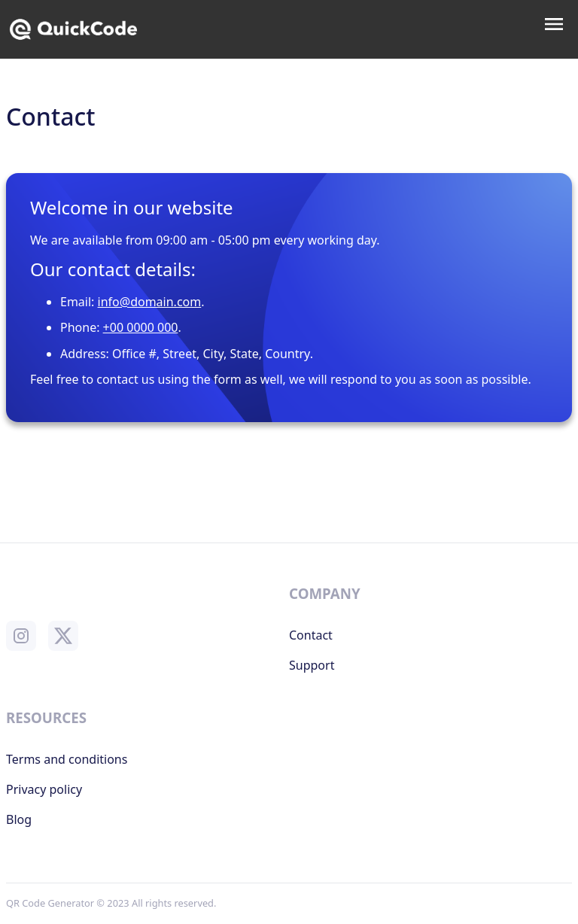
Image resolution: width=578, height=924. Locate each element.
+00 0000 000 (141, 327)
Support (312, 665)
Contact (311, 635)
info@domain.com (150, 302)
